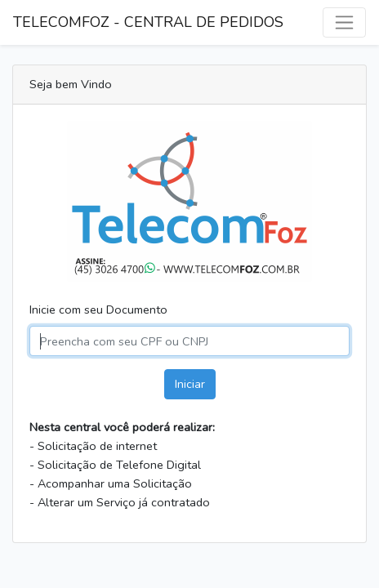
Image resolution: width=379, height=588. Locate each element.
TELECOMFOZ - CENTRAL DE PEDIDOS (148, 22)
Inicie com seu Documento (98, 310)
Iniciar (190, 384)
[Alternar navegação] (344, 22)
